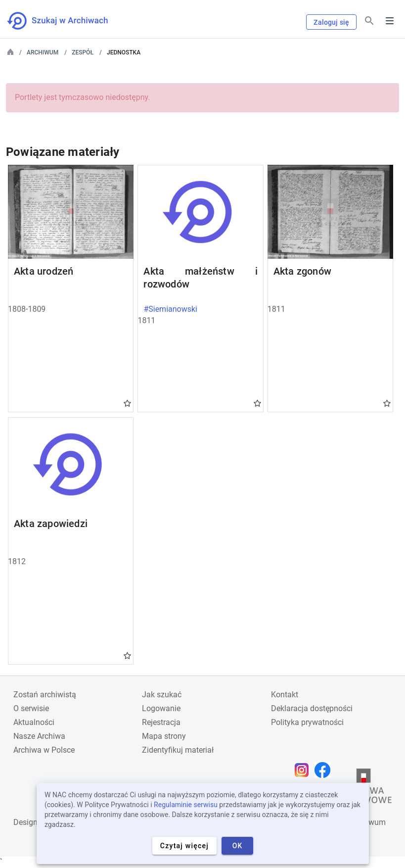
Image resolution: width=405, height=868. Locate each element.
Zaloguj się (331, 22)
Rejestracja (161, 722)
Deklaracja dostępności (312, 708)
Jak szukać (162, 695)
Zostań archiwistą (45, 695)
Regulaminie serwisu (186, 805)
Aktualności (34, 722)
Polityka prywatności (307, 722)
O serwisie (31, 708)
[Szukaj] (369, 21)
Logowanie (161, 708)
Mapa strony (164, 736)
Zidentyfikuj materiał (178, 750)
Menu (390, 21)
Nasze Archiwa (39, 736)
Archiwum (43, 52)
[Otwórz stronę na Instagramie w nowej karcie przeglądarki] (304, 770)
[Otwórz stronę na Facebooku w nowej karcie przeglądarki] (325, 770)
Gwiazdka (127, 403)
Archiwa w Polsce (44, 750)
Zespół (83, 52)
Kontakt (285, 695)
